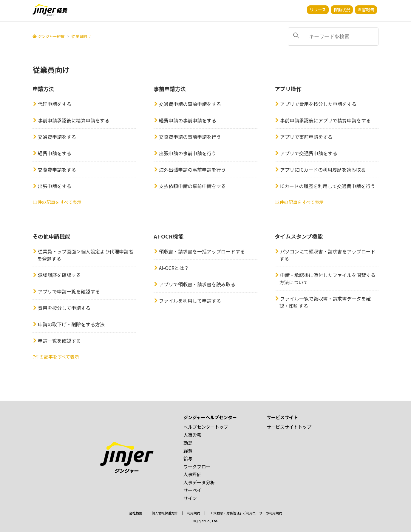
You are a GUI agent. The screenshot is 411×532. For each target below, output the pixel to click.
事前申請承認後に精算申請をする (74, 120)
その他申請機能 (51, 236)
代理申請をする (55, 104)
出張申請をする (55, 186)
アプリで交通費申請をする (309, 153)
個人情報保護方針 (165, 513)
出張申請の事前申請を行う (188, 153)
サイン (190, 498)
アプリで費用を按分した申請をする (318, 104)
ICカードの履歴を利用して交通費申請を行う (328, 186)
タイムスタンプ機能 (299, 236)
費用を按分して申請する (64, 308)
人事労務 (192, 435)
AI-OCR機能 (169, 236)
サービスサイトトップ (289, 427)
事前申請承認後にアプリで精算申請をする (325, 120)
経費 (188, 451)
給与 (188, 458)
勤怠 (188, 443)
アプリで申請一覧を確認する (69, 291)
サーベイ (192, 490)
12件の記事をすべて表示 (299, 202)
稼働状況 (342, 10)
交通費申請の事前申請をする (190, 104)
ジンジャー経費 (51, 36)
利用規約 (194, 513)
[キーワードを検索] (333, 37)
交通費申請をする (57, 137)
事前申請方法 (170, 89)
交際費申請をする (57, 170)
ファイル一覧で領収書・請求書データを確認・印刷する (325, 302)
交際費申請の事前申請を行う (190, 137)
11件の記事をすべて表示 (57, 202)
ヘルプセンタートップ (206, 427)
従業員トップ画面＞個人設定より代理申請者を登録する (85, 255)
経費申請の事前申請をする (188, 120)
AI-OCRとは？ (174, 268)
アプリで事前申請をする (306, 137)
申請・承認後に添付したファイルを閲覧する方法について (327, 279)
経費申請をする (55, 153)
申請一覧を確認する (59, 341)
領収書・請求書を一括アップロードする (202, 251)
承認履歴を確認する (59, 275)
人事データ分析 (199, 482)
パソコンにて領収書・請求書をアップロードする (327, 255)
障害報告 (366, 10)
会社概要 (136, 513)
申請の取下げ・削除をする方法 (71, 324)
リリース (318, 10)
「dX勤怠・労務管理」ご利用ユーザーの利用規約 (246, 513)
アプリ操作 (288, 89)
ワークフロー (197, 466)
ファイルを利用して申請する (190, 301)
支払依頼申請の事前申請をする (192, 186)
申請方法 (43, 89)
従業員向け (81, 36)
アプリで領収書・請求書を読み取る (197, 284)
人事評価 (192, 474)
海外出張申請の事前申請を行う (192, 170)
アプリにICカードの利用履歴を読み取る (323, 170)
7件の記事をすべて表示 (56, 357)
